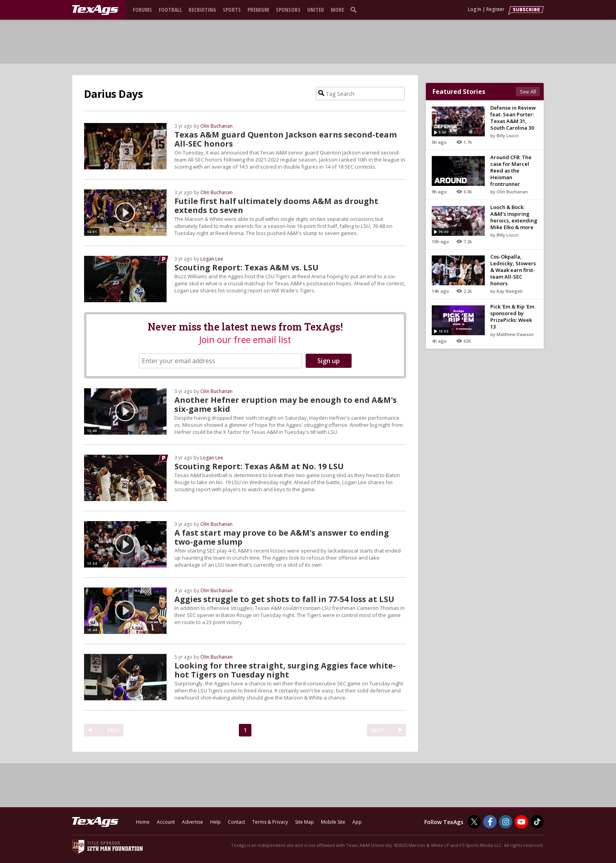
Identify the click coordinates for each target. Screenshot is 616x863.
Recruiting (202, 10)
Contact (236, 822)
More (337, 10)
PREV (113, 730)
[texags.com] (95, 10)
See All (528, 92)
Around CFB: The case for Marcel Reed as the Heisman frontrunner (511, 171)
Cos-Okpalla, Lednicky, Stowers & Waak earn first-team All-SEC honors (513, 270)
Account (166, 822)
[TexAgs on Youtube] (521, 822)
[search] (355, 9)
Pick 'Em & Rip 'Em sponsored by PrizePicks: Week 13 (512, 317)
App (357, 822)
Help (215, 822)
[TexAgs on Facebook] (490, 822)
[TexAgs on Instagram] (506, 822)
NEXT (378, 730)
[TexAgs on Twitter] (474, 822)
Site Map (304, 822)
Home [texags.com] (143, 822)
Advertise (192, 822)
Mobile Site (333, 822)
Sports (232, 10)
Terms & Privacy (270, 822)
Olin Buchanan (216, 126)
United (316, 10)
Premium (258, 10)
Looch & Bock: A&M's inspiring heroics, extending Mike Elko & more (514, 217)
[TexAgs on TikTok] (537, 822)
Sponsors (288, 10)
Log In (475, 9)
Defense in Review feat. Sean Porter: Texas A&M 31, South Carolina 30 (513, 118)
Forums (142, 10)
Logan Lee (212, 259)
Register (495, 9)
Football (170, 10)
